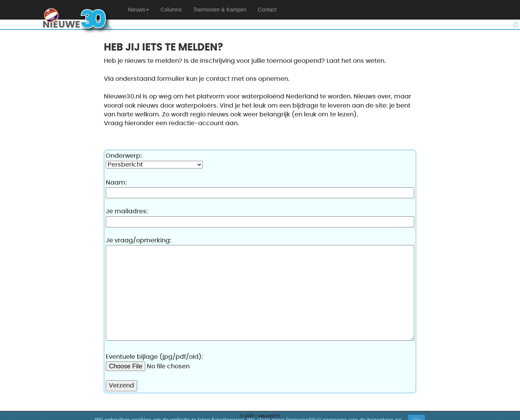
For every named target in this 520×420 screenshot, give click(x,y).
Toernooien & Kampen (220, 10)
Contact (267, 10)
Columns (171, 10)
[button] (138, 10)
